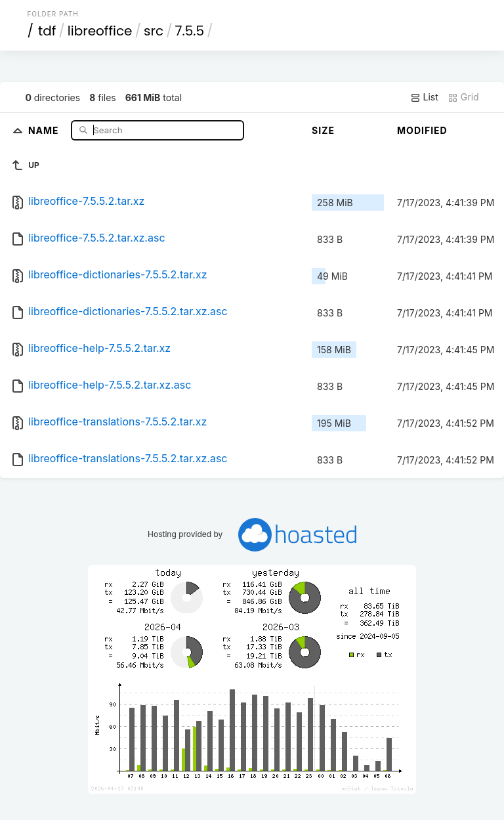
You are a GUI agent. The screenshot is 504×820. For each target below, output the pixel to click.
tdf (47, 31)
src (154, 31)
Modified (422, 130)
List (424, 97)
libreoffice (100, 31)
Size (323, 130)
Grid (463, 97)
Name (45, 130)
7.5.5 (190, 31)
